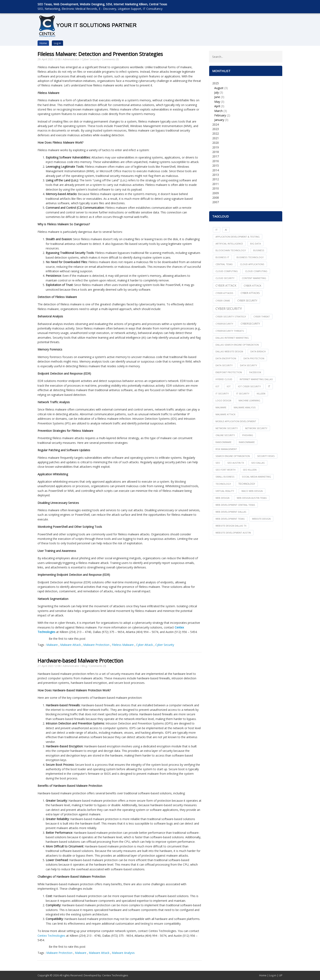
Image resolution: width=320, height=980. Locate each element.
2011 (216, 184)
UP (281, 975)
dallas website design (229, 351)
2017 (216, 156)
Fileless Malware (123, 645)
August (219, 88)
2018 (216, 152)
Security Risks (266, 456)
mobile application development (236, 421)
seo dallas (258, 463)
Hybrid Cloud (224, 379)
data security (224, 365)
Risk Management (226, 449)
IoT (229, 386)
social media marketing (256, 477)
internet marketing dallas (256, 379)
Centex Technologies (51, 936)
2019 (216, 147)
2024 (216, 124)
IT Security (243, 393)
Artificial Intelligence (229, 244)
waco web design (252, 491)
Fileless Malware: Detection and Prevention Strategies (100, 54)
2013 (216, 175)
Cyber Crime (223, 301)
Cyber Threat (262, 316)
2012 (216, 179)
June (217, 97)
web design (222, 498)
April (217, 106)
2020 (216, 143)
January (219, 120)
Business (259, 250)
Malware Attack (71, 645)
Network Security (256, 428)
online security (225, 435)
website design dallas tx (231, 526)
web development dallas (231, 512)
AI (226, 230)
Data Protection (254, 358)
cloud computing (227, 271)
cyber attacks (224, 293)
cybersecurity (224, 324)
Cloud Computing (256, 271)
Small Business (225, 477)
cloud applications (252, 264)
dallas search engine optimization (237, 345)
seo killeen (250, 470)
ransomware (223, 442)
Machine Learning (249, 400)
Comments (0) (110, 59)
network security (227, 428)
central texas (224, 264)
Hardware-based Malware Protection (80, 661)
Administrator (71, 59)
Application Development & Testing (238, 237)
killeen (261, 393)
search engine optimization (233, 456)
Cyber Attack (144, 645)
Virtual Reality (225, 491)
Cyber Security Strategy (231, 316)
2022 (216, 133)
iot (217, 386)
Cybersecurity (250, 324)
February (220, 115)
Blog (84, 666)
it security (222, 393)
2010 (216, 188)
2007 (216, 202)
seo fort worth (226, 470)
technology (223, 484)
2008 (216, 198)
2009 (216, 193)
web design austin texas (252, 498)
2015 (216, 166)
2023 (216, 129)
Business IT (222, 257)
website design (261, 519)
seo (218, 463)
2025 (246, 102)
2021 (216, 138)
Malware (52, 645)
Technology (247, 484)
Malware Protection (96, 645)
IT (217, 230)
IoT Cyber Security (249, 386)
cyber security (247, 301)
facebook (255, 372)
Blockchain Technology (231, 250)
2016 (216, 161)
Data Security (249, 365)
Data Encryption (226, 358)
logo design (223, 400)
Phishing (248, 435)
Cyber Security (91, 59)
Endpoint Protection (229, 372)
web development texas (230, 519)
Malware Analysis (123, 953)
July (217, 92)
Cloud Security (225, 278)
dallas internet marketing (232, 338)
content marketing (254, 278)
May (217, 102)
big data (256, 244)
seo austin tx (236, 463)
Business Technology (250, 257)
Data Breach (258, 351)
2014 (216, 170)
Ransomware (247, 442)
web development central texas (235, 505)
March (218, 111)
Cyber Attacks (250, 293)
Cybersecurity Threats (230, 331)
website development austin (233, 533)
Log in (57, 43)
